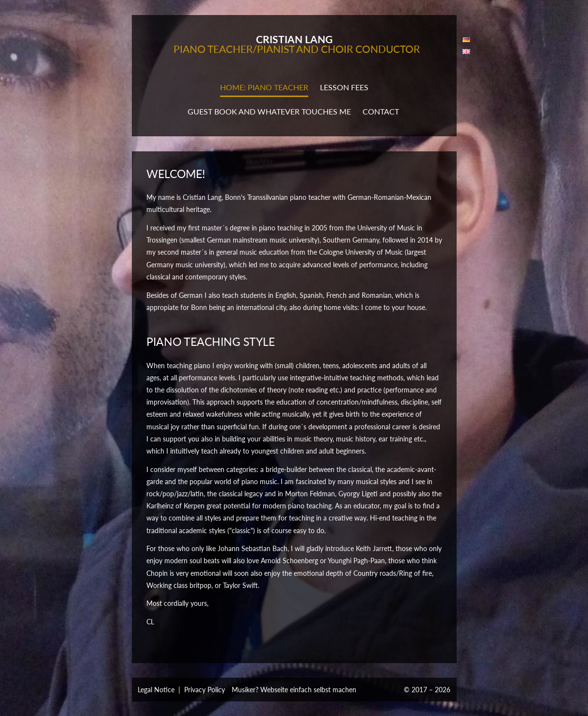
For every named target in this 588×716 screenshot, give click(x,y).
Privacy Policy (205, 690)
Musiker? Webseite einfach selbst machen (294, 690)
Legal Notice (156, 690)
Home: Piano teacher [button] (264, 87)
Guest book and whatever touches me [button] (269, 111)
